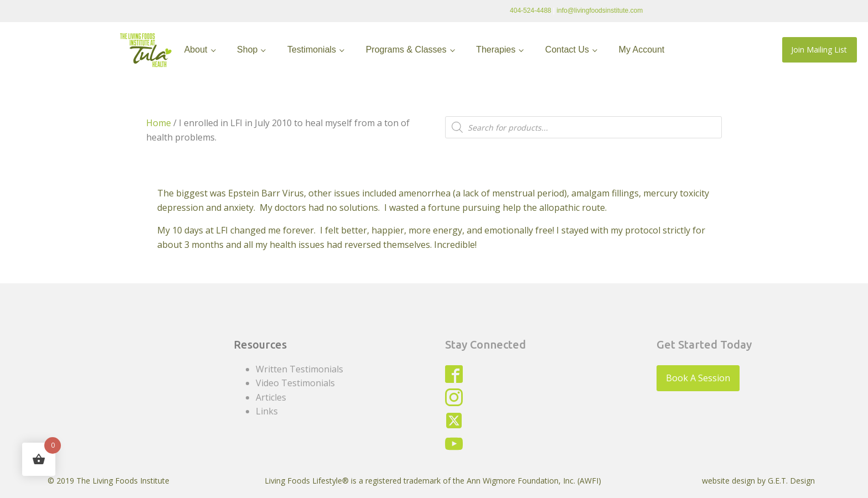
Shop (247, 50)
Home (159, 123)
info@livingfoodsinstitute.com (600, 11)
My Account (642, 50)
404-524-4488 (531, 11)
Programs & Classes (406, 50)
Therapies (496, 50)
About (196, 50)
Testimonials (312, 50)
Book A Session (698, 378)
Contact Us (567, 50)
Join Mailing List (819, 50)
